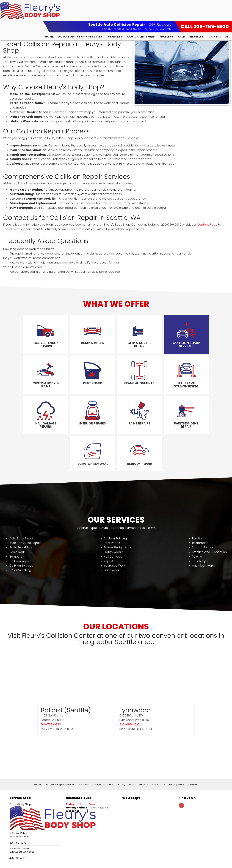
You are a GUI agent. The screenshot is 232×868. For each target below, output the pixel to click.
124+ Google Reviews (88, 850)
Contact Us (219, 36)
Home (49, 36)
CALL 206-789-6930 (205, 26)
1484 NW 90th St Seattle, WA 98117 (149, 29)
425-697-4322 (129, 689)
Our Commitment (142, 36)
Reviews (197, 36)
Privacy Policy (177, 749)
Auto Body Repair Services (80, 36)
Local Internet (123, 862)
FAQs (182, 36)
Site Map (193, 749)
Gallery (167, 36)
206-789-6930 (51, 689)
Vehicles (115, 36)
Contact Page (207, 225)
